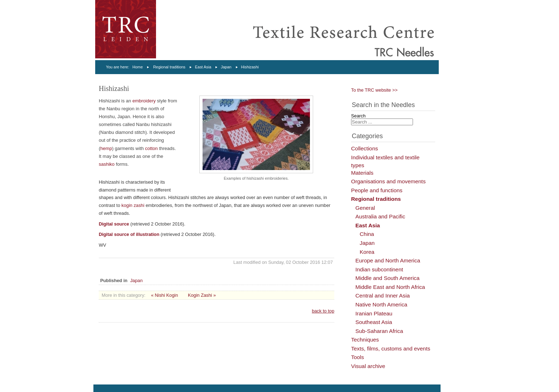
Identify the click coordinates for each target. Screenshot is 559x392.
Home (138, 67)
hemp (106, 148)
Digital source (114, 224)
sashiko (107, 164)
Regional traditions (169, 67)
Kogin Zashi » (202, 295)
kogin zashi (133, 205)
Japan (226, 67)
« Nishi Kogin (164, 295)
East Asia (203, 67)
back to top (323, 311)
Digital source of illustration (129, 234)
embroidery (144, 101)
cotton (151, 148)
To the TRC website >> (374, 90)
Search (358, 116)
